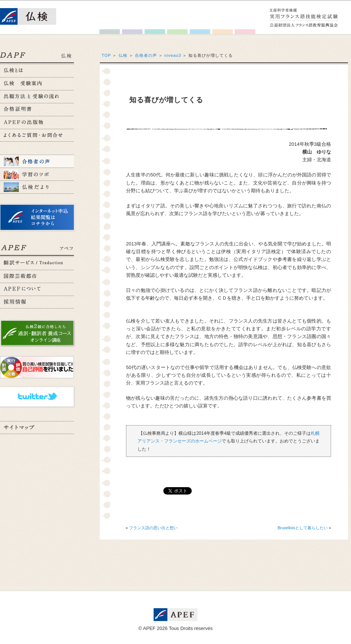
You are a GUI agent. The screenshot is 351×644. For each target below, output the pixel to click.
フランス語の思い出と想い (153, 528)
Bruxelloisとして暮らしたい (303, 528)
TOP (106, 55)
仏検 (123, 55)
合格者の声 (146, 55)
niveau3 (173, 55)
